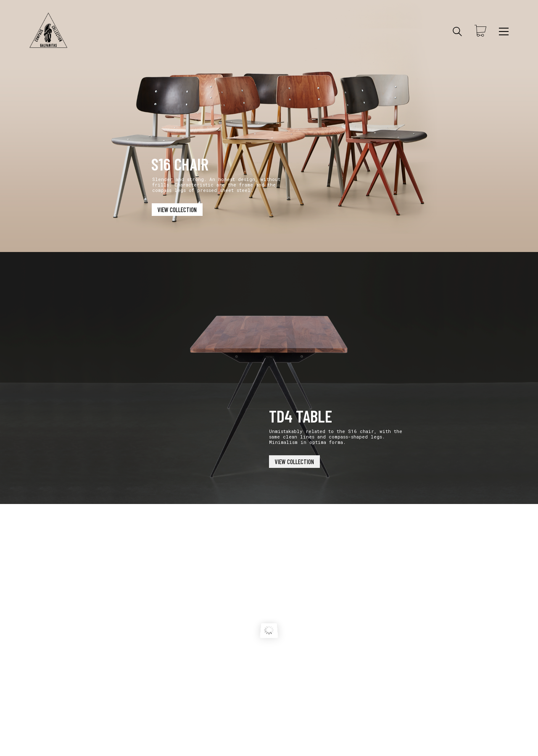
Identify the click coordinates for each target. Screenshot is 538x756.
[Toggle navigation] (504, 31)
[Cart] (480, 31)
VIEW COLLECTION (177, 210)
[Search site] (457, 32)
